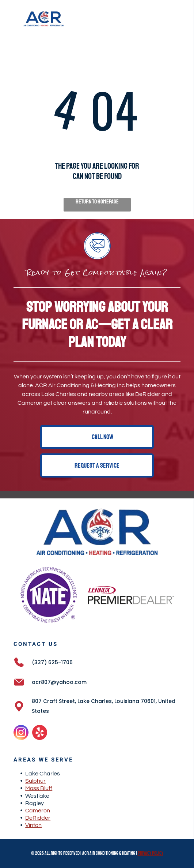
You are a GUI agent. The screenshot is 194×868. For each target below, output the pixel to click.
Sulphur (35, 781)
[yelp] (40, 733)
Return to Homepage (97, 202)
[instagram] (21, 733)
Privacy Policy (151, 853)
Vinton (33, 825)
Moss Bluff (39, 788)
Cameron (38, 811)
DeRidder (38, 818)
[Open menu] (178, 19)
